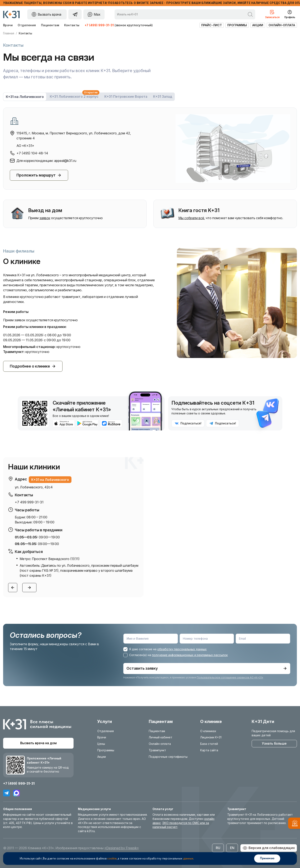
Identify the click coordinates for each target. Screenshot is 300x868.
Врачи (8, 25)
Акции (258, 25)
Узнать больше (274, 743)
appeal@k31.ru (65, 161)
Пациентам (50, 25)
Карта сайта (209, 750)
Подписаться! (188, 423)
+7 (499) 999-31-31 (99, 25)
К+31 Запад (163, 96)
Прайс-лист (212, 25)
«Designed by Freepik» (122, 848)
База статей (209, 744)
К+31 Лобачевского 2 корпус (75, 96)
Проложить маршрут (39, 175)
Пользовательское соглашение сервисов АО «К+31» (230, 677)
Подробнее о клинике (33, 366)
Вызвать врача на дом (38, 743)
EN (232, 848)
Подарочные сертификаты (168, 756)
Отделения (27, 25)
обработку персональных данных (182, 649)
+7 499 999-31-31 (29, 502)
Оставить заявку (207, 668)
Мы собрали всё (191, 218)
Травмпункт (157, 750)
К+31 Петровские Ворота (126, 96)
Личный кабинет (161, 737)
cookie (112, 859)
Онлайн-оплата (282, 25)
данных (188, 859)
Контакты (72, 25)
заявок (45, 218)
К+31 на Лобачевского (25, 97)
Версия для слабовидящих (269, 848)
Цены (101, 744)
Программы (237, 25)
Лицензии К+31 (211, 737)
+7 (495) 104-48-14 (32, 153)
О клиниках (208, 731)
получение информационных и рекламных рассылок (190, 655)
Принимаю (267, 858)
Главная (9, 33)
